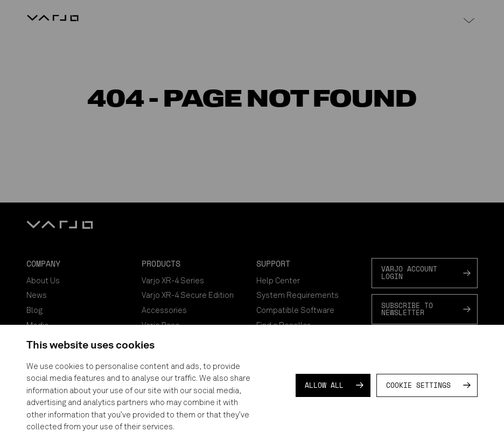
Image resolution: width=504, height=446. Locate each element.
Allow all (324, 385)
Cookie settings (418, 385)
